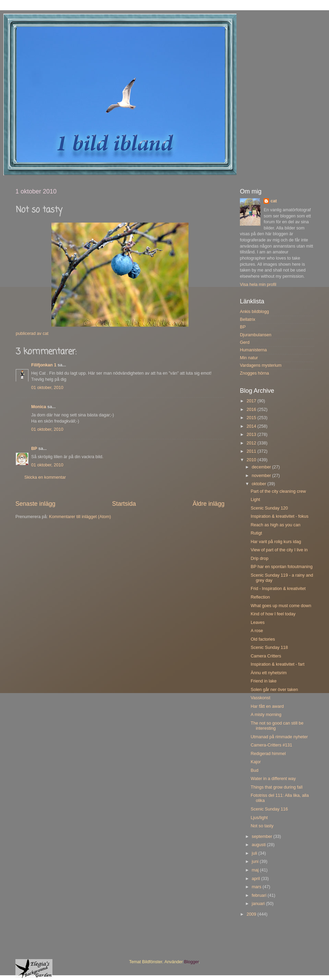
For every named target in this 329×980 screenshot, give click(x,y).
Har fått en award (267, 706)
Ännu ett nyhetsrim (269, 673)
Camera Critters (266, 656)
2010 (252, 460)
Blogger (191, 962)
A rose (257, 631)
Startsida (124, 504)
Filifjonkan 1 (44, 365)
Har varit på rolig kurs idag (276, 542)
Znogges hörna (254, 373)
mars (257, 887)
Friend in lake (264, 681)
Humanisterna (253, 350)
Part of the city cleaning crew (278, 491)
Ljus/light (259, 818)
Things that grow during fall (276, 787)
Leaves (258, 623)
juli (255, 853)
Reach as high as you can (275, 525)
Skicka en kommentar (45, 477)
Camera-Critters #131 (271, 745)
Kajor (255, 762)
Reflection (260, 597)
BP (34, 449)
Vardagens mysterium (261, 365)
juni (256, 862)
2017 (252, 401)
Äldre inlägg (209, 504)
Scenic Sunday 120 (269, 508)
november (262, 476)
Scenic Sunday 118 (269, 648)
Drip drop (259, 558)
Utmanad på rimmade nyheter (279, 737)
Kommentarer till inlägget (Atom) (80, 517)
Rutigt (256, 533)
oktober (260, 484)
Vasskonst (260, 698)
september (263, 837)
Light (255, 500)
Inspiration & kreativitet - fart (277, 664)
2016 (252, 410)
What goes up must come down (281, 606)
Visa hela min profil (258, 285)
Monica (39, 407)
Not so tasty (262, 826)
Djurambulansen (256, 335)
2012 (252, 443)
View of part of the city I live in (279, 550)
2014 (252, 426)
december (262, 467)
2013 (252, 435)
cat (273, 201)
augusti (259, 845)
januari (259, 904)
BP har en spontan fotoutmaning (281, 567)
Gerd (245, 342)
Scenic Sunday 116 (269, 809)
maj (256, 870)
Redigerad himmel (268, 754)
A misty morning (266, 715)
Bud (254, 770)
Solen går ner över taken (274, 690)
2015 (252, 418)
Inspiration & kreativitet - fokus (279, 516)
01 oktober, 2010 (47, 388)
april (257, 879)
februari (260, 895)
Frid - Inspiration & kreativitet (278, 589)
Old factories (263, 639)
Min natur (249, 358)
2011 (252, 451)
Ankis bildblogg (254, 312)
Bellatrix (248, 319)
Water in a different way (273, 779)
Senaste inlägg (35, 504)
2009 (252, 914)
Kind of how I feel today (273, 614)
